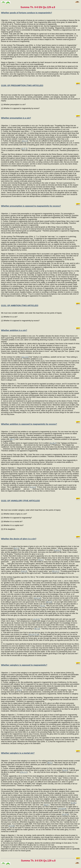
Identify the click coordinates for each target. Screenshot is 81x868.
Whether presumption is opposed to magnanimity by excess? (31, 206)
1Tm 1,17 (24, 772)
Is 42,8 (65, 770)
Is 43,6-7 (57, 550)
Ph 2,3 (19, 690)
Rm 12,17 (56, 571)
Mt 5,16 (49, 602)
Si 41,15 (24, 571)
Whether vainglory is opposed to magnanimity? (24, 665)
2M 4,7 (12, 439)
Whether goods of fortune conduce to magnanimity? (27, 13)
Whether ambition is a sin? (14, 330)
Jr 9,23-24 (62, 809)
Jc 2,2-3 (33, 487)
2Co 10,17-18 (34, 634)
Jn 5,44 (12, 826)
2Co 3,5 (25, 141)
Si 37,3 (24, 149)
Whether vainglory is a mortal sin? (18, 753)
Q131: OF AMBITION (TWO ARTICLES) (20, 305)
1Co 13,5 (25, 357)
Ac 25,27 (53, 443)
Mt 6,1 (50, 763)
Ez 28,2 (74, 803)
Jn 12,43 (65, 814)
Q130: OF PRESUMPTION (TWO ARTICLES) (22, 85)
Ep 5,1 (16, 548)
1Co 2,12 (37, 598)
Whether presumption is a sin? (16, 118)
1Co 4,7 (46, 805)
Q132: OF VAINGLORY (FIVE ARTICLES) (20, 501)
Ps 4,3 (43, 606)
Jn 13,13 (36, 619)
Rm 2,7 (41, 560)
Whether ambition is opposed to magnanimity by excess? (29, 424)
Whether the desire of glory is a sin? (19, 539)
